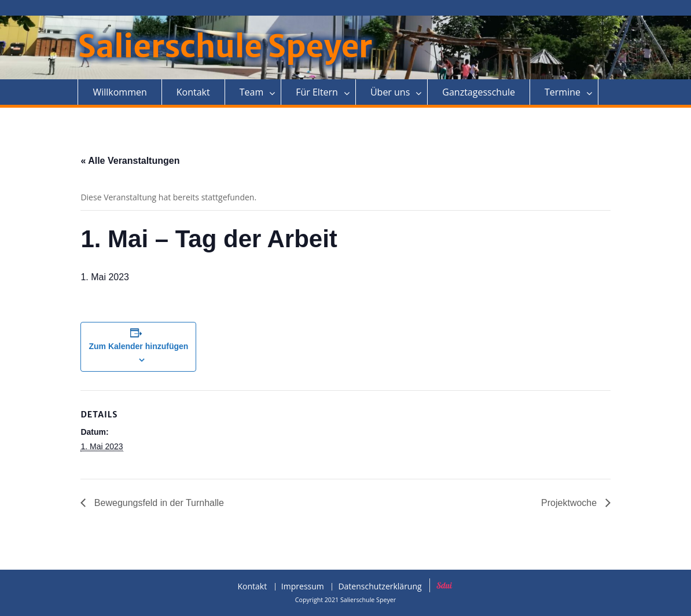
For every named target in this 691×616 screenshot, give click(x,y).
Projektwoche (570, 503)
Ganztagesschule (479, 92)
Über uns (390, 92)
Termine (563, 92)
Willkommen (120, 92)
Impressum (303, 587)
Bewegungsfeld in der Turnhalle (158, 503)
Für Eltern (317, 92)
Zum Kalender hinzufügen (138, 346)
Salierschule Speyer (225, 47)
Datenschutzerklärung (380, 587)
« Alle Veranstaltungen (130, 161)
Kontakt (193, 92)
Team (252, 92)
